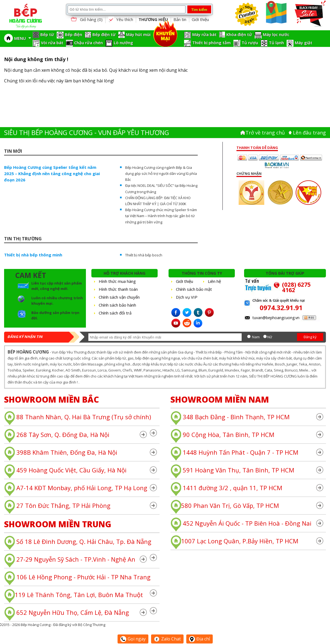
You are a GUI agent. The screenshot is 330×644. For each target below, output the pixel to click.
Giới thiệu (200, 19)
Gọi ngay (133, 639)
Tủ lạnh (276, 43)
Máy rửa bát (204, 34)
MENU (23, 38)
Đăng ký (310, 337)
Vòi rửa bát (52, 43)
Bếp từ (47, 34)
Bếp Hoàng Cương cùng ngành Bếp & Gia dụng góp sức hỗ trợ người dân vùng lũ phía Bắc (161, 173)
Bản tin (180, 19)
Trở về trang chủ (265, 133)
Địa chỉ (199, 639)
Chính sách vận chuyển (119, 297)
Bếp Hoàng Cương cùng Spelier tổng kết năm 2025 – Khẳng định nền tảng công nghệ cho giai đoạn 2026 (52, 173)
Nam (256, 337)
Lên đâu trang (309, 133)
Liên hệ (214, 281)
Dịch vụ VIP (187, 297)
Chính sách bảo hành (117, 305)
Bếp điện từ (104, 34)
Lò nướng (123, 43)
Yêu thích (121, 20)
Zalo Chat (167, 639)
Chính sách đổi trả (115, 313)
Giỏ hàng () (86, 20)
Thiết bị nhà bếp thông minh (33, 255)
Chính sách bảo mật (194, 289)
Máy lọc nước (276, 34)
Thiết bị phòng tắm (211, 43)
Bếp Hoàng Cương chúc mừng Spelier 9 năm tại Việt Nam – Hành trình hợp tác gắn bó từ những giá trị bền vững (161, 216)
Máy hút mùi (138, 34)
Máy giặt (304, 43)
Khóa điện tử (239, 34)
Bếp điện (73, 34)
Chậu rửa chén (88, 43)
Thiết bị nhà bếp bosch (144, 255)
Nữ (270, 337)
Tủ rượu (250, 43)
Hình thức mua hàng (117, 281)
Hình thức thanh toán (118, 289)
